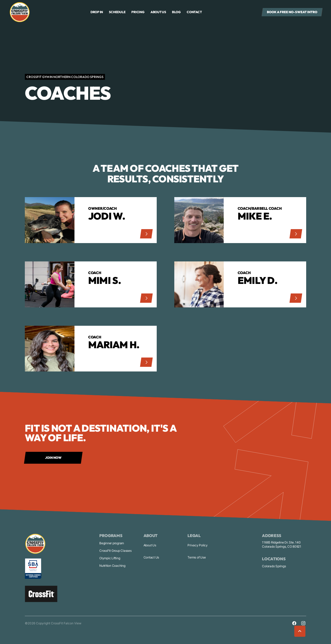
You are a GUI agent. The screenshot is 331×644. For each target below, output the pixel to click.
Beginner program (112, 543)
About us (158, 12)
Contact (194, 12)
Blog (176, 12)
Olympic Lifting (110, 558)
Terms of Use (197, 557)
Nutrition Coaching (112, 566)
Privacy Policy (198, 545)
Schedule (117, 12)
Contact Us (151, 557)
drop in (97, 12)
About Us (150, 545)
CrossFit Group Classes (115, 551)
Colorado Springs (274, 566)
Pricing (138, 12)
